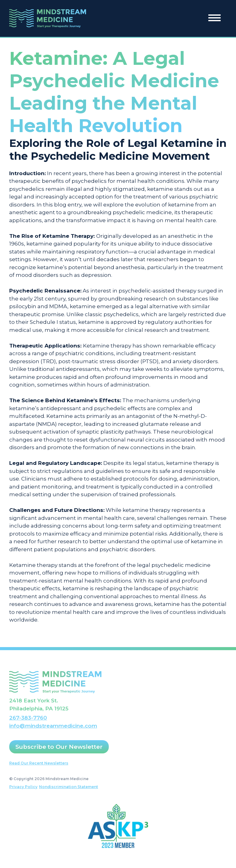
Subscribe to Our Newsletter (59, 747)
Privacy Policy (23, 787)
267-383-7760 (28, 718)
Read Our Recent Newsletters (39, 763)
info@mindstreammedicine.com (53, 726)
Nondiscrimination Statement (69, 787)
